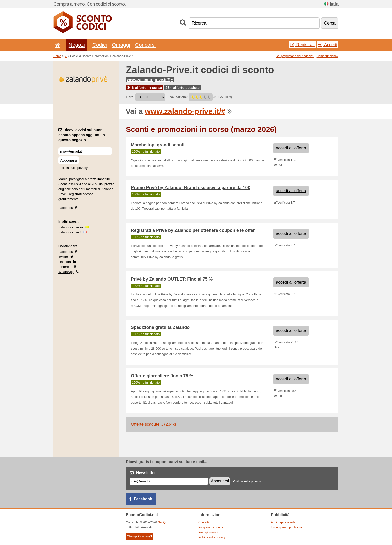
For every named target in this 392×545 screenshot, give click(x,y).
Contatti (204, 522)
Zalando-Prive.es (71, 227)
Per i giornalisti (208, 532)
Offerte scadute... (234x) (154, 424)
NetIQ (162, 522)
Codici (100, 45)
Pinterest (65, 267)
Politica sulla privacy (73, 168)
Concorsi (145, 45)
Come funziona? (328, 56)
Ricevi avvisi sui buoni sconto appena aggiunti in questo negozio (82, 135)
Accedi (328, 45)
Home (57, 56)
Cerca (330, 23)
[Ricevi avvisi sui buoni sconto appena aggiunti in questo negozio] (85, 151)
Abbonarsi (69, 160)
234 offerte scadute (183, 87)
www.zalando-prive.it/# (150, 80)
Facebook (66, 208)
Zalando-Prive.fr (70, 232)
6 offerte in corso (145, 87)
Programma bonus (211, 527)
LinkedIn (65, 262)
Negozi (77, 45)
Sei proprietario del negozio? (295, 56)
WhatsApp (66, 272)
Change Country (140, 536)
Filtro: (130, 97)
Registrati (302, 45)
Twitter (63, 257)
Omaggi (121, 45)
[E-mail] (169, 481)
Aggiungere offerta (283, 522)
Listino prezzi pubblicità (286, 527)
